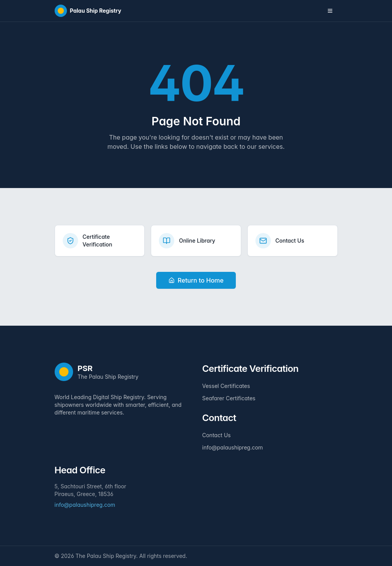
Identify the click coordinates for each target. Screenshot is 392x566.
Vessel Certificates (226, 386)
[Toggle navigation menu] (330, 11)
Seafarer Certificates (229, 398)
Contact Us (217, 435)
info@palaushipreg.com (233, 447)
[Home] (88, 11)
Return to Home (196, 280)
